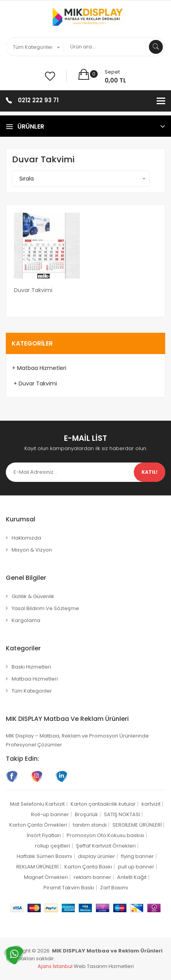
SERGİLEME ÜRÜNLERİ (137, 825)
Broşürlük (86, 814)
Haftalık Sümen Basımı (44, 856)
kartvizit (151, 804)
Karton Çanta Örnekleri (38, 825)
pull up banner (136, 867)
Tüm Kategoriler (32, 691)
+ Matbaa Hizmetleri (39, 368)
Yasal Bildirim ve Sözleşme (45, 608)
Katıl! (149, 472)
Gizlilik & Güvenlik (33, 596)
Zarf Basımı (114, 888)
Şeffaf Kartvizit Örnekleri (106, 846)
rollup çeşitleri (53, 846)
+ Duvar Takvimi (35, 383)
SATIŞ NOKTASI (122, 814)
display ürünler (97, 856)
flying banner (137, 856)
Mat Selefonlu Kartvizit (37, 804)
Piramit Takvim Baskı (69, 888)
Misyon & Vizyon (32, 550)
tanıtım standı (90, 825)
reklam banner (92, 877)
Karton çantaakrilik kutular (103, 804)
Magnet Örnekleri (46, 877)
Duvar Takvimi (33, 290)
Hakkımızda (26, 538)
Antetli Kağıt (132, 877)
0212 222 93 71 (38, 100)
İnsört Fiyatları (44, 835)
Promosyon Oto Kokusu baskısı (105, 835)
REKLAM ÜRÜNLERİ (37, 867)
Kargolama (26, 620)
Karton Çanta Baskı (88, 867)
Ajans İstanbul (55, 966)
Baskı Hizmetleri (31, 667)
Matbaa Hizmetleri (35, 679)
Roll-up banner (50, 814)
